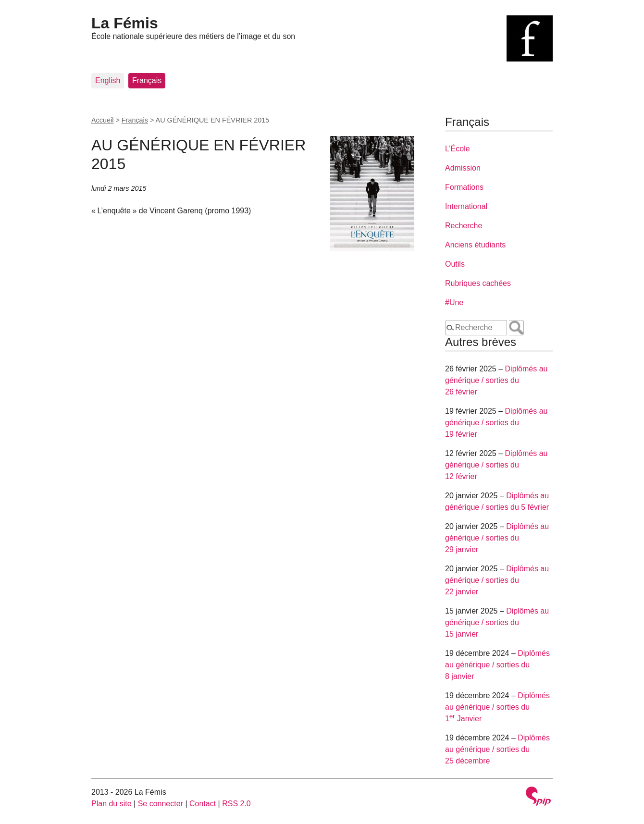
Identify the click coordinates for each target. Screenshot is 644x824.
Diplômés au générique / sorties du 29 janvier (497, 538)
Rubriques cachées (478, 283)
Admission (463, 168)
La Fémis (125, 23)
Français (147, 80)
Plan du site (111, 804)
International (466, 206)
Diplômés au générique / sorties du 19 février (496, 423)
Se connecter (161, 804)
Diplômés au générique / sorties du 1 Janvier (497, 707)
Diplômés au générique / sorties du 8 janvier (497, 665)
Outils (455, 264)
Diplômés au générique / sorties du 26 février (496, 380)
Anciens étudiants (475, 245)
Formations (464, 187)
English (108, 80)
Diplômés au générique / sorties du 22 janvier (497, 580)
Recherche (464, 226)
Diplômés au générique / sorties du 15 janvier (497, 622)
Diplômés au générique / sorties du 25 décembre (497, 749)
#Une (454, 302)
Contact (203, 804)
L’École (458, 149)
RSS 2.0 (236, 804)
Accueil (102, 120)
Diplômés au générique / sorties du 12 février (496, 465)
